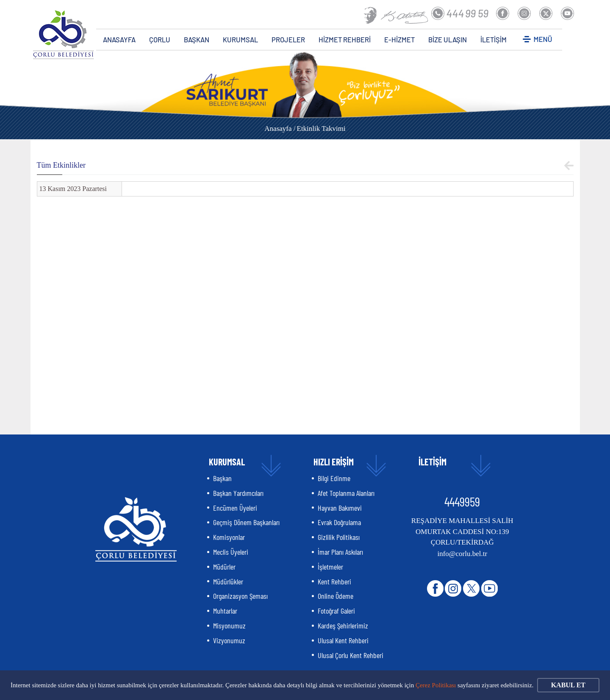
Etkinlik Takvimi (321, 129)
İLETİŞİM (494, 39)
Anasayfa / (280, 129)
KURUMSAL (240, 39)
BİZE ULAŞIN (448, 39)
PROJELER (288, 39)
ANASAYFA (119, 39)
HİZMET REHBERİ (345, 39)
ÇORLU (160, 39)
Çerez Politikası (436, 685)
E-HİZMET (399, 39)
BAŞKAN (197, 39)
